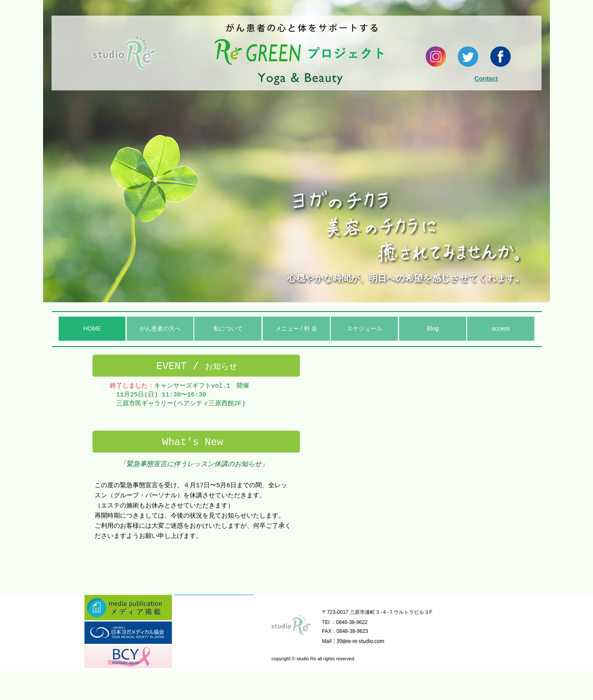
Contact (486, 78)
